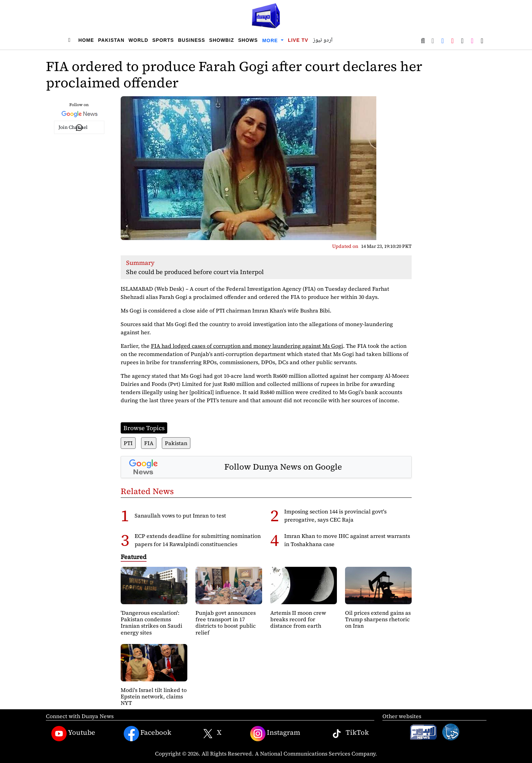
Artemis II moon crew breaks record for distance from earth (298, 619)
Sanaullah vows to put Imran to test (180, 515)
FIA (149, 443)
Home (86, 40)
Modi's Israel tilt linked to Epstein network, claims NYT (154, 696)
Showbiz (221, 40)
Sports (163, 40)
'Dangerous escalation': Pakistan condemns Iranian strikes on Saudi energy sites (151, 623)
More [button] (271, 40)
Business (192, 40)
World (138, 40)
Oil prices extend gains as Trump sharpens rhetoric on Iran (378, 619)
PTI (128, 443)
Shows (248, 40)
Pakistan (111, 40)
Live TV (298, 40)
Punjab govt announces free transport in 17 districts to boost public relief (226, 623)
